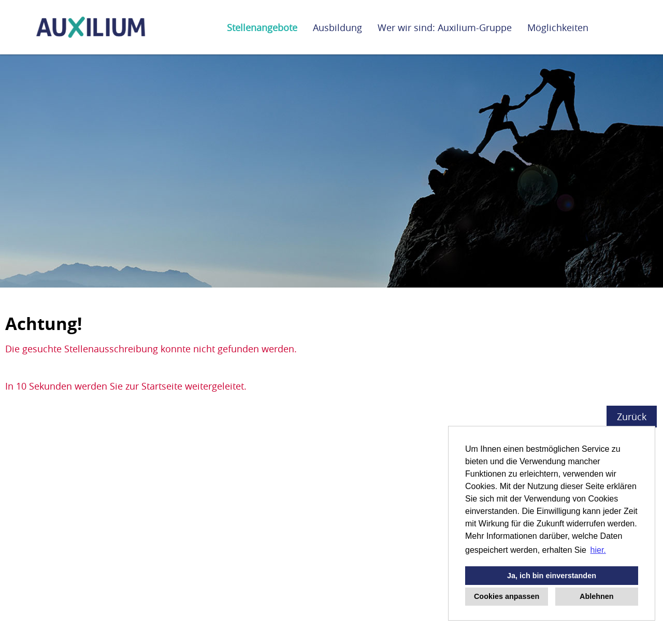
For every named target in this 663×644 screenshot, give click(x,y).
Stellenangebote (262, 27)
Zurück (632, 417)
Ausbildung (337, 27)
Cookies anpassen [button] (507, 596)
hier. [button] (598, 550)
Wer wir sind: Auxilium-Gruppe (445, 27)
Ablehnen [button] (597, 596)
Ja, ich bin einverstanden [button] (552, 576)
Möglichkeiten (558, 27)
